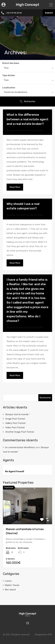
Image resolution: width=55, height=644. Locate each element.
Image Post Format (15, 419)
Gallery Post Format (16, 423)
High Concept (27, 5)
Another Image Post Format (20, 432)
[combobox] (27, 69)
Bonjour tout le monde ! (17, 414)
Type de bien (9, 75)
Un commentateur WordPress (20, 447)
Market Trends (12, 585)
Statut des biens (11, 63)
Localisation (9, 88)
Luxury (8, 581)
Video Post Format (15, 427)
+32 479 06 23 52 (14, 13)
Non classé (10, 590)
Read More (15, 187)
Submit (49, 13)
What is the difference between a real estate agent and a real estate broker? (27, 119)
